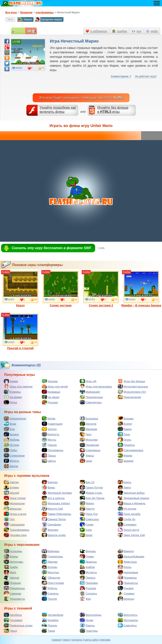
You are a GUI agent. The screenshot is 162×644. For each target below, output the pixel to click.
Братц (124, 482)
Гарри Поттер (91, 487)
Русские (50, 402)
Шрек (86, 535)
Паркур (49, 445)
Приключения (129, 397)
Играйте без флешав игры (113, 110)
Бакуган (50, 482)
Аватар (11, 482)
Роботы (49, 588)
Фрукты (11, 461)
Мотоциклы (128, 620)
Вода (10, 424)
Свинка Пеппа (54, 519)
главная (56, 640)
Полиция (12, 583)
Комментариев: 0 (121, 76)
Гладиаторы (52, 556)
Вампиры (51, 551)
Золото (49, 429)
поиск (66, 640)
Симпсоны (89, 519)
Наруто (87, 509)
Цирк (86, 461)
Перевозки (89, 445)
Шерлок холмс (54, 535)
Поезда (49, 625)
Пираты (88, 578)
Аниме (11, 381)
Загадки (50, 381)
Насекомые (128, 572)
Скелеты (50, 593)
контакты (77, 640)
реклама (105, 640)
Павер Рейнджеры (56, 514)
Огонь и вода (15, 514)
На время (13, 397)
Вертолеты (128, 615)
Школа (11, 466)
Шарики (126, 461)
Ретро (10, 402)
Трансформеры (17, 530)
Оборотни (51, 578)
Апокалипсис (15, 418)
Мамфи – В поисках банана (141, 289)
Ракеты (87, 625)
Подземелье (53, 450)
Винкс (48, 487)
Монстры (50, 572)
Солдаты (88, 593)
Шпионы (126, 599)
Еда (9, 429)
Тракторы (89, 631)
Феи (85, 599)
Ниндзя (11, 578)
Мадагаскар (14, 503)
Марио (25, 19)
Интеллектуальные (133, 386)
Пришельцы (14, 588)
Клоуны (49, 567)
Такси (10, 631)
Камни (125, 429)
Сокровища (90, 450)
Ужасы (87, 455)
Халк (86, 530)
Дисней (11, 493)
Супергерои (14, 455)
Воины (11, 556)
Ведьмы (88, 551)
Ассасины (13, 551)
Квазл (20, 289)
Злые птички (15, 498)
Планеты (126, 445)
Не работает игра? (146, 76)
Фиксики (50, 530)
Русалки (88, 588)
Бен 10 (87, 482)
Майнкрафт (90, 392)
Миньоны (13, 509)
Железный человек (57, 493)
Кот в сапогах (53, 498)
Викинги (126, 551)
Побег (11, 450)
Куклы (125, 567)
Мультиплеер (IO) (132, 392)
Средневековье (131, 450)
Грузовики (13, 620)
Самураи (12, 593)
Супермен (127, 524)
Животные (127, 562)
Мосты (49, 440)
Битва (49, 418)
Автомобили (53, 615)
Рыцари (126, 588)
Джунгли (88, 424)
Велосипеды (91, 615)
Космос (11, 434)
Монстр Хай (52, 509)
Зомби (11, 567)
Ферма (125, 455)
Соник (87, 524)
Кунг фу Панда (92, 498)
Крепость (51, 434)
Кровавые (51, 392)
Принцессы (128, 583)
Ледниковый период (133, 498)
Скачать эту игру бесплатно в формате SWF (51, 248)
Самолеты (127, 625)
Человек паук (15, 535)
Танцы (49, 455)
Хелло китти (128, 530)
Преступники (53, 583)
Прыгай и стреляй (20, 332)
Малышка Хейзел (56, 503)
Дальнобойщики (131, 556)
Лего (86, 434)
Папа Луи (89, 514)
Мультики (89, 440)
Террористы (14, 599)
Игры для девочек (18, 386)
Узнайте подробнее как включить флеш (58, 110)
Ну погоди (127, 509)
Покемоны (127, 578)
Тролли (49, 599)
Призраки (89, 583)
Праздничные (91, 397)
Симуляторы (91, 402)
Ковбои (87, 567)
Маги (10, 572)
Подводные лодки (18, 625)
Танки (48, 631)
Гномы (87, 556)
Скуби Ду (127, 519)
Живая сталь (91, 493)
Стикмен (126, 593)
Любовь (12, 440)
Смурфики (51, 524)
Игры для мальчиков (96, 386)
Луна (124, 434)
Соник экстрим (61, 289)
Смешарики (14, 524)
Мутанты (88, 572)
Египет (125, 424)
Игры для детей (55, 386)
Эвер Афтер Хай (131, 535)
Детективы (13, 562)
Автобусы (13, 615)
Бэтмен (11, 487)
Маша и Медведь (132, 503)
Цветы (49, 461)
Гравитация (52, 424)
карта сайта (91, 640)
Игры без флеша (131, 381)
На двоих (51, 397)
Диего (124, 487)
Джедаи (50, 562)
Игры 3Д (88, 381)
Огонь (124, 440)
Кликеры (12, 392)
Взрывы (126, 418)
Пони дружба (129, 514)
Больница (89, 418)
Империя (88, 429)
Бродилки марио (49, 19)
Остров (11, 445)
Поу (9, 519)
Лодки (86, 620)
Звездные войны (131, 493)
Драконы (88, 562)
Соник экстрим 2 (101, 289)
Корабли (50, 620)
